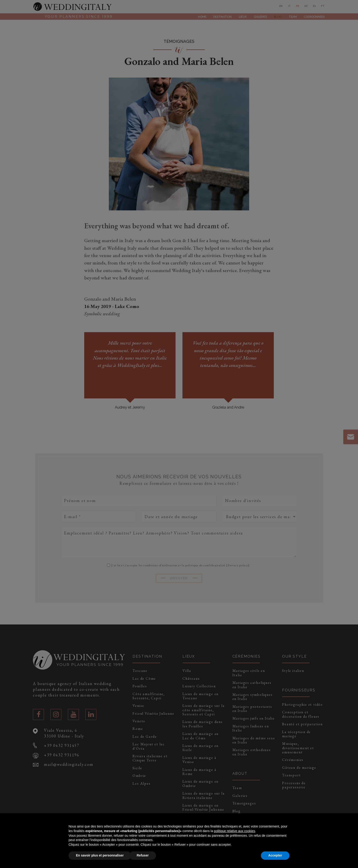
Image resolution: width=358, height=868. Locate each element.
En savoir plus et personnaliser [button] (100, 855)
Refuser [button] (143, 855)
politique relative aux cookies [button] (235, 831)
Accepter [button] (275, 855)
